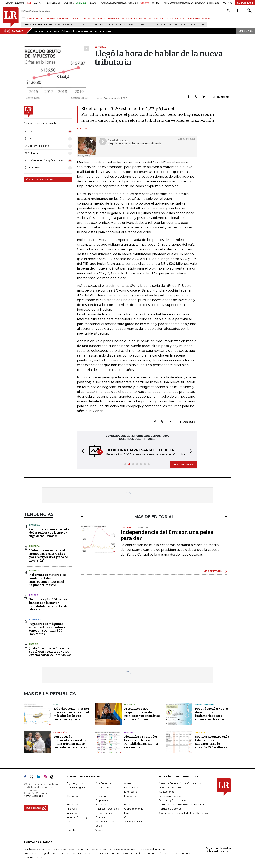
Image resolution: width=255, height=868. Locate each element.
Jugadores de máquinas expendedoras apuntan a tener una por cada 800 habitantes (47, 629)
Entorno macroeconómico (73, 25)
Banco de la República (113, 25)
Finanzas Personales (107, 809)
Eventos (129, 804)
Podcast (72, 821)
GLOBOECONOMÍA (91, 18)
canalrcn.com (106, 853)
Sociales (72, 830)
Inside (128, 813)
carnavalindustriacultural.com (78, 853)
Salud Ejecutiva (133, 821)
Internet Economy (77, 817)
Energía (34, 644)
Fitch (94, 25)
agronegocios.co (64, 849)
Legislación (60, 733)
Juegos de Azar (163, 25)
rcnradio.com (125, 853)
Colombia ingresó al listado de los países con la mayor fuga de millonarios (49, 533)
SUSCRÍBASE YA (183, 464)
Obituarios (101, 817)
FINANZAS (33, 18)
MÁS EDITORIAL (213, 571)
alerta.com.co (184, 853)
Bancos (34, 595)
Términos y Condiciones (173, 800)
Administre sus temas (39, 179)
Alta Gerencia (103, 783)
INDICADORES (192, 18)
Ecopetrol (181, 25)
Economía (130, 796)
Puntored (145, 25)
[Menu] (24, 18)
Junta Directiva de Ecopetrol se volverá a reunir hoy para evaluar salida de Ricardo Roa (50, 652)
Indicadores (74, 813)
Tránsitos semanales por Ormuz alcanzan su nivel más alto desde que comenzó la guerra (71, 714)
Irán (56, 704)
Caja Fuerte (102, 787)
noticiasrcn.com (145, 853)
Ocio (127, 817)
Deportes (201, 733)
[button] (82, 452)
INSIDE (206, 18)
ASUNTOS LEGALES (151, 18)
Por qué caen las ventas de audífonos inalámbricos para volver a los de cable (212, 714)
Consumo (72, 796)
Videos (99, 830)
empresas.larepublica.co (92, 849)
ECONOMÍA (48, 18)
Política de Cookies (170, 809)
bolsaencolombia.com (154, 849)
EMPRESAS (63, 18)
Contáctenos (167, 792)
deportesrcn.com (34, 857)
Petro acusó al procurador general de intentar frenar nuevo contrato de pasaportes (70, 742)
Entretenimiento (205, 704)
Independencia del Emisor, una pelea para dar (167, 535)
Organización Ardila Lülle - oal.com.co (218, 850)
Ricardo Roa (197, 25)
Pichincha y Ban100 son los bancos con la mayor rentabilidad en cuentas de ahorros (48, 605)
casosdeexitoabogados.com (41, 853)
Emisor (133, 25)
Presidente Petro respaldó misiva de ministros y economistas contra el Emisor (142, 714)
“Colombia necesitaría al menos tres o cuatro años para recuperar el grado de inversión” (49, 555)
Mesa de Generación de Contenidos (180, 783)
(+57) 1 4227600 (34, 796)
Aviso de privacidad (170, 796)
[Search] (228, 11)
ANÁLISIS (132, 18)
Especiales (102, 804)
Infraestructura (104, 813)
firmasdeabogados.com (123, 849)
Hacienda (34, 525)
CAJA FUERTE (173, 18)
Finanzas (72, 809)
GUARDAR (221, 97)
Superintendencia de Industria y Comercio (183, 813)
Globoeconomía (134, 809)
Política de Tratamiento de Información (181, 804)
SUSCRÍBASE (245, 3)
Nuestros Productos (170, 787)
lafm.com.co (165, 853)
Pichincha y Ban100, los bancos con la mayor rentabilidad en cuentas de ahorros (141, 742)
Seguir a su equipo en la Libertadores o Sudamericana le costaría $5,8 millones (212, 742)
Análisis (128, 783)
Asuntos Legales (76, 787)
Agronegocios (75, 783)
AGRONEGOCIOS (114, 18)
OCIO (75, 18)
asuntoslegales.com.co (37, 849)
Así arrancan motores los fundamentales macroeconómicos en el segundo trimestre (47, 580)
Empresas (72, 804)
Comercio (35, 620)
